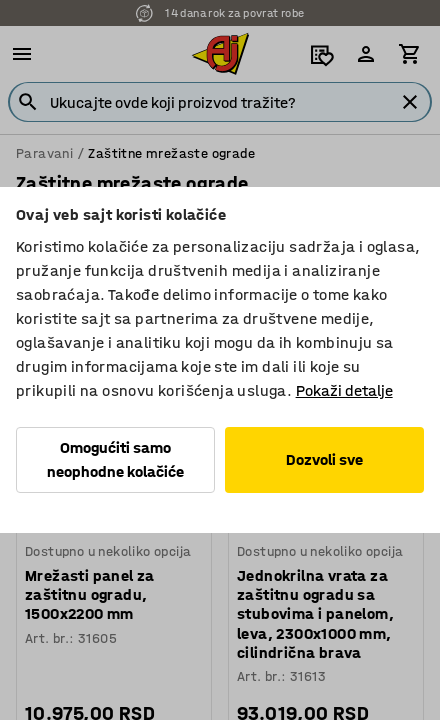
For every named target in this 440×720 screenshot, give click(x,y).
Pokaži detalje (344, 390)
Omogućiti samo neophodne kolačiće (115, 459)
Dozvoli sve (324, 459)
